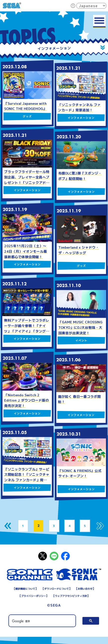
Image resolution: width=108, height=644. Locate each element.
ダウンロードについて (70, 589)
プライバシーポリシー (67, 596)
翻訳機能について (35, 589)
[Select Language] (91, 6)
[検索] (42, 628)
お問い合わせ (35, 596)
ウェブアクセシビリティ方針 (54, 603)
